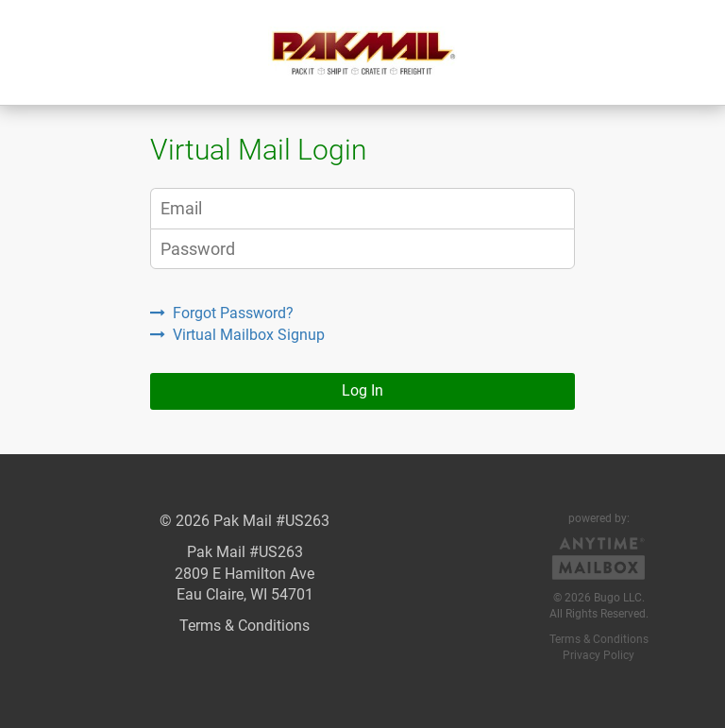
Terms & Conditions (244, 626)
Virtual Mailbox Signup (237, 335)
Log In (362, 390)
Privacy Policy (599, 655)
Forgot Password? (222, 313)
